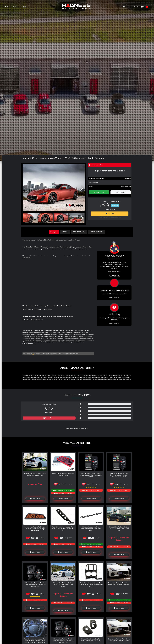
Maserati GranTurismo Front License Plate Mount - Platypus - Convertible (119, 583)
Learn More (115, 205)
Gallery (26, 7)
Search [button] (135, 7)
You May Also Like (80, 232)
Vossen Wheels (126, 186)
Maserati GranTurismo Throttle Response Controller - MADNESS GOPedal (91, 475)
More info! (128, 178)
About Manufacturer (97, 232)
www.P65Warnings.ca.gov (70, 353)
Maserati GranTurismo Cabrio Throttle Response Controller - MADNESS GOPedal (119, 475)
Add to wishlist (121, 192)
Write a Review (49, 418)
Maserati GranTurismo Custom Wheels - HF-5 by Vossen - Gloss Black (63, 584)
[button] (82, 188)
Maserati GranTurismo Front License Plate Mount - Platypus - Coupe (119, 639)
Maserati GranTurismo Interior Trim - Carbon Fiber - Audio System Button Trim (63, 528)
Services (16, 7)
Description (54, 232)
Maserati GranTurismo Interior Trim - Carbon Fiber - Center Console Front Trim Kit (91, 584)
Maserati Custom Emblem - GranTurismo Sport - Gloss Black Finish (91, 528)
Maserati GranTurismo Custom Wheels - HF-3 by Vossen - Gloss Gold (119, 528)
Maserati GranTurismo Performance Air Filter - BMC (63, 474)
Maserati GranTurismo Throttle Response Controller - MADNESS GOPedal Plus (35, 584)
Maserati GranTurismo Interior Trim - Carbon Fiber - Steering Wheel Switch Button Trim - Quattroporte (35, 640)
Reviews (66, 232)
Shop (7, 7)
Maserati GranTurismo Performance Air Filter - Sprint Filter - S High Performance (35, 528)
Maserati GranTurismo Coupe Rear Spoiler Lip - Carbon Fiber (35, 474)
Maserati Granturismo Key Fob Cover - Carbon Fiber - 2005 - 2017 (91, 639)
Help (126, 7)
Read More (114, 297)
